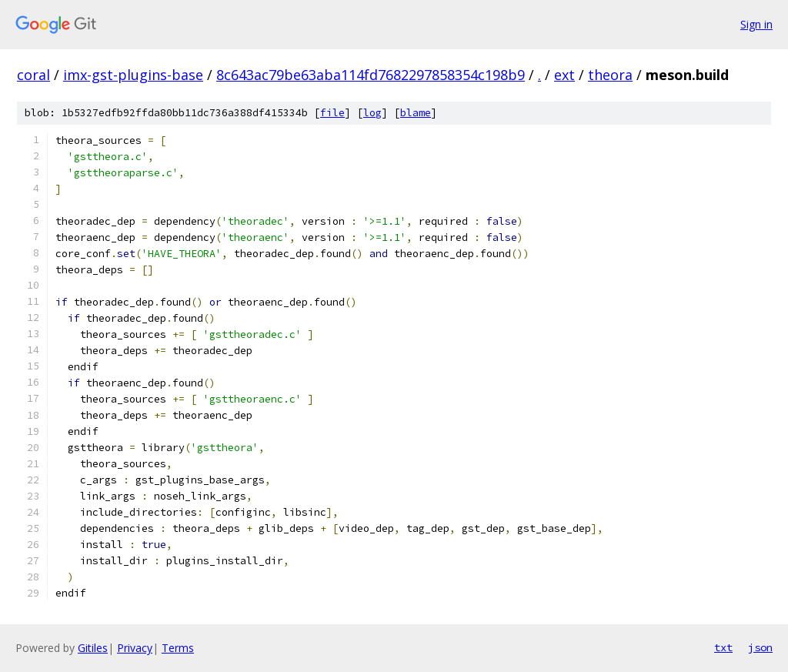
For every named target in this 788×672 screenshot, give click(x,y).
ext (564, 75)
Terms (178, 648)
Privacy (135, 648)
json (760, 647)
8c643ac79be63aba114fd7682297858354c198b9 (371, 75)
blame (416, 113)
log (372, 113)
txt (723, 647)
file (332, 113)
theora (610, 75)
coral (33, 75)
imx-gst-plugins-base (133, 75)
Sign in (756, 24)
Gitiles (93, 648)
